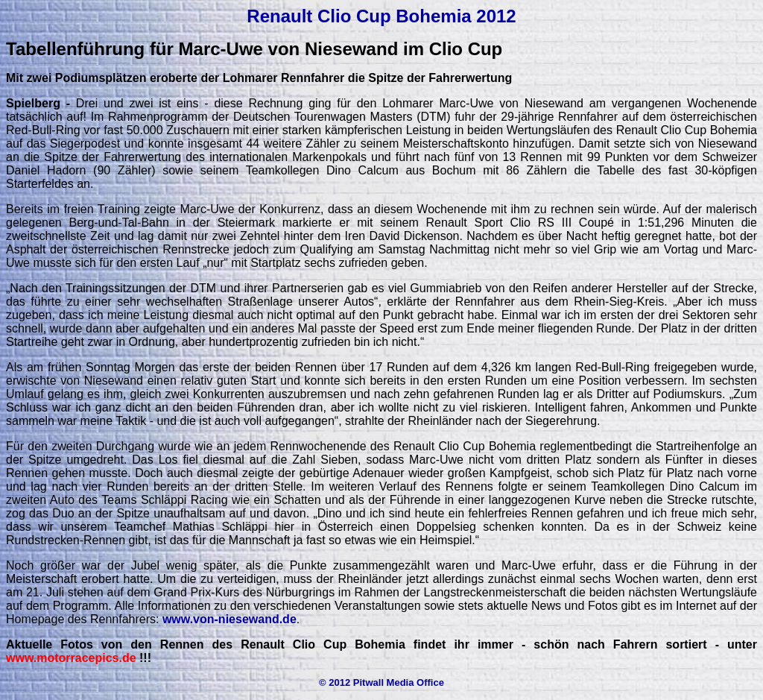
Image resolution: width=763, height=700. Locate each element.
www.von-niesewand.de (229, 619)
